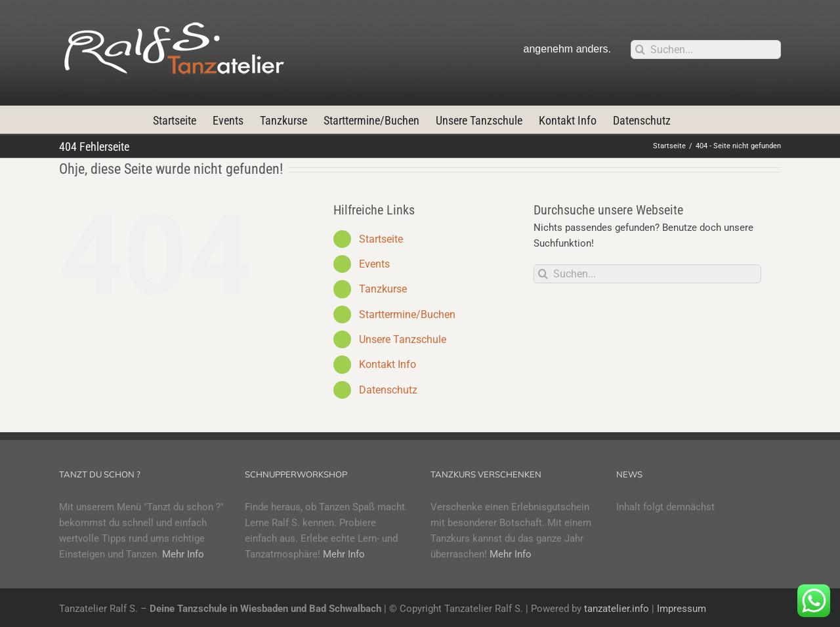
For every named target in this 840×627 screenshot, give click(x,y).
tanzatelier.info (617, 609)
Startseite (381, 239)
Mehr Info (183, 554)
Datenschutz (388, 390)
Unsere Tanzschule (403, 339)
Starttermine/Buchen (407, 314)
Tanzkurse (383, 289)
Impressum (682, 609)
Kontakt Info (388, 364)
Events (374, 264)
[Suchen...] (706, 50)
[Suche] (640, 50)
